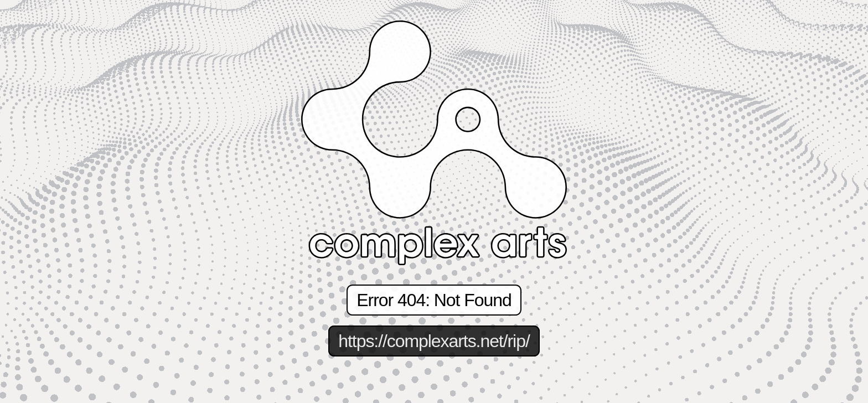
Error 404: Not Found (434, 300)
